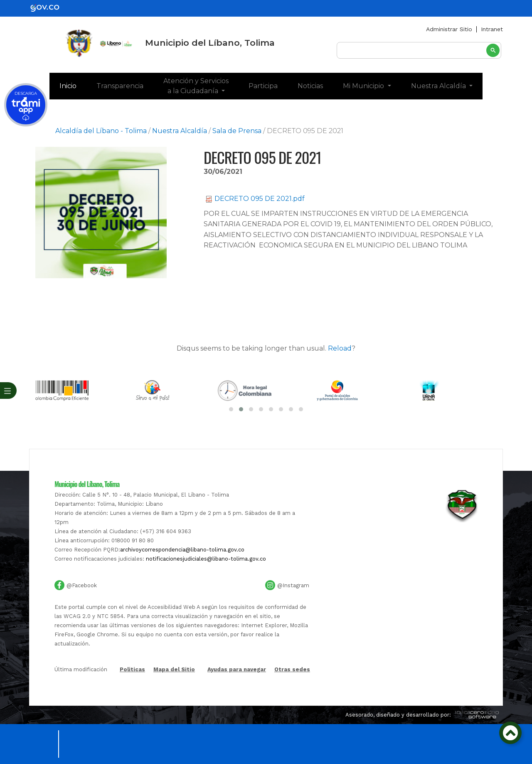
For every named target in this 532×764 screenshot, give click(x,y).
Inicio (73, 85)
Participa (263, 86)
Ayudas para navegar (237, 691)
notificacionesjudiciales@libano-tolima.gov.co (206, 580)
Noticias (310, 86)
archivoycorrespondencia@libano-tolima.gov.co (182, 570)
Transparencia (120, 86)
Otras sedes (292, 690)
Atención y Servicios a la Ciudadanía (196, 86)
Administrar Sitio (449, 29)
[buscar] (419, 51)
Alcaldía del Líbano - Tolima (101, 131)
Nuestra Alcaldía (439, 86)
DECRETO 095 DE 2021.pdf (255, 199)
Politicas (132, 691)
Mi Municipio (364, 86)
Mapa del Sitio (174, 690)
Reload (340, 348)
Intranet (492, 29)
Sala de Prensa (237, 131)
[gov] (50, 8)
